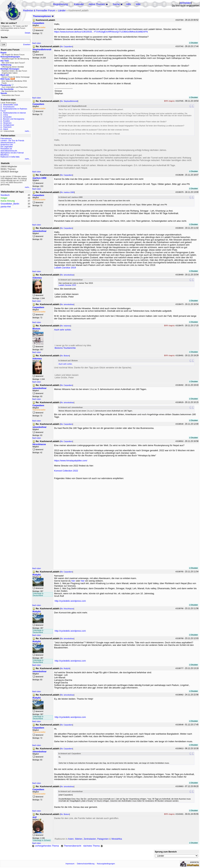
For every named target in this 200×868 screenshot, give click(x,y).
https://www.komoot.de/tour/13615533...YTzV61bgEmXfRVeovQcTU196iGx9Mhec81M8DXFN (101, 32)
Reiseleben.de (6, 149)
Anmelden (185, 3)
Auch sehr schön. (63, 330)
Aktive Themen (97, 4)
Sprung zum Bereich (166, 852)
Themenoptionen (43, 16)
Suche (116, 4)
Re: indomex (65, 326)
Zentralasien (90, 839)
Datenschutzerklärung (86, 864)
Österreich (7, 127)
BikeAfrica (5, 155)
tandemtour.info (7, 145)
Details (28, 33)
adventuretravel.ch (8, 143)
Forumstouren (9, 107)
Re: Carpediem (66, 47)
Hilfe (128, 4)
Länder (62, 10)
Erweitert (27, 44)
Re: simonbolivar (67, 275)
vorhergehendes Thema (45, 846)
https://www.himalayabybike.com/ (71, 461)
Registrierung (60, 4)
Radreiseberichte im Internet (15, 113)
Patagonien (103, 839)
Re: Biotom (65, 356)
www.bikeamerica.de (9, 151)
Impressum (70, 864)
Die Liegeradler (7, 147)
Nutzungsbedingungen (106, 864)
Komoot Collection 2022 (66, 471)
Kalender (79, 4)
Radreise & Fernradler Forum (39, 10)
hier (73, 581)
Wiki (138, 4)
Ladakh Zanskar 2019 (65, 268)
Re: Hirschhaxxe (67, 609)
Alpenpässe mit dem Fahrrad (12, 153)
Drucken (194, 43)
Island (6, 129)
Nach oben (37, 43)
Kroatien (7, 121)
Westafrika (117, 839)
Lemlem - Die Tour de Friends (12, 141)
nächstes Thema (93, 846)
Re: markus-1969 (67, 192)
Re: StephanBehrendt (69, 101)
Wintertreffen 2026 (11, 105)
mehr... (28, 131)
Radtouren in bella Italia (10, 157)
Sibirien (79, 839)
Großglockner (9, 125)
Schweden (7, 117)
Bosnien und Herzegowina (14, 119)
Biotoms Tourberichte (65, 348)
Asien (71, 839)
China (6, 115)
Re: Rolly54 (65, 668)
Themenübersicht (71, 846)
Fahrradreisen (6, 138)
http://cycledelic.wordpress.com (70, 601)
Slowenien (7, 123)
